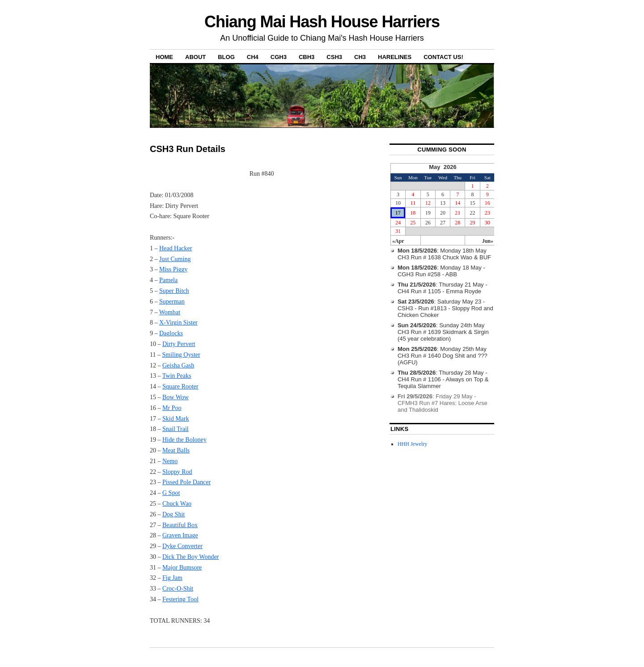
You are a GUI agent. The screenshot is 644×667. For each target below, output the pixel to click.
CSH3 (334, 57)
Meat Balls (176, 450)
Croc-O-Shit (178, 589)
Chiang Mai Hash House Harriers (322, 22)
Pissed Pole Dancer (186, 482)
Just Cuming (175, 259)
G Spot (171, 493)
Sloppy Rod (177, 472)
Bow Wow (176, 397)
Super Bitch (174, 291)
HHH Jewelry (412, 444)
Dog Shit (174, 514)
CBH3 (307, 57)
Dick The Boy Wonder (191, 557)
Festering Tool (180, 599)
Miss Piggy (173, 269)
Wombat (170, 312)
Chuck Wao (177, 504)
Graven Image (180, 535)
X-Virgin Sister (178, 323)
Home (164, 57)
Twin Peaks (177, 376)
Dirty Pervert (179, 344)
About (195, 57)
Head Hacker (176, 248)
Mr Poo (172, 408)
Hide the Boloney (184, 440)
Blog (226, 57)
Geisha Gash (178, 365)
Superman (172, 302)
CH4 (253, 57)
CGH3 (279, 57)
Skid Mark (176, 419)
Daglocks (171, 333)
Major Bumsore (182, 568)
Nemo (170, 461)
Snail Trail (176, 429)
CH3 (360, 57)
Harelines (395, 57)
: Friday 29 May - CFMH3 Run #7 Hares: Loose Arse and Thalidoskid (443, 403)
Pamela (168, 280)
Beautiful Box (180, 525)
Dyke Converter (182, 546)
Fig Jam (172, 578)
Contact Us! (443, 57)
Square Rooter (180, 386)
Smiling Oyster (181, 355)
